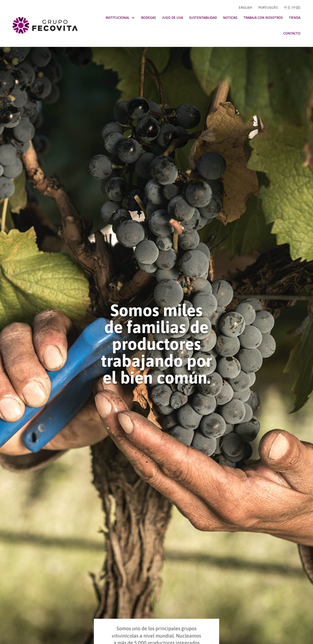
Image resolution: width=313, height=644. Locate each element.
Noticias (230, 18)
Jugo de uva (172, 18)
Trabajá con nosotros (263, 18)
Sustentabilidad (203, 18)
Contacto (292, 33)
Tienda (295, 18)
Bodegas (149, 18)
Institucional (118, 18)
